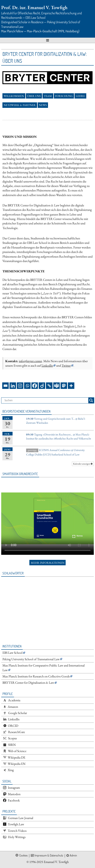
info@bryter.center (30, 361)
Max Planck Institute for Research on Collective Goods (36, 676)
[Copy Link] (49, 386)
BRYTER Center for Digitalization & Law (28, 683)
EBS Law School (12, 653)
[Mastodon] (64, 386)
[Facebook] (35, 386)
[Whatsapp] (27, 386)
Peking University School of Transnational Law (31, 659)
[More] (71, 386)
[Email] (5, 386)
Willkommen (14, 96)
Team (48, 96)
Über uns (34, 96)
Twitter (66, 366)
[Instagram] (20, 386)
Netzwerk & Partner (20, 105)
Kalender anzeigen (83, 464)
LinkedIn (47, 366)
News (43, 105)
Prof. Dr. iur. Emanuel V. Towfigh (34, 7)
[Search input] (46, 400)
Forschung (64, 96)
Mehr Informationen (48, 563)
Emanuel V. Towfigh (56, 862)
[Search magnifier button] (91, 400)
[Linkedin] (13, 386)
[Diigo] (42, 386)
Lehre (80, 96)
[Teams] (57, 386)
